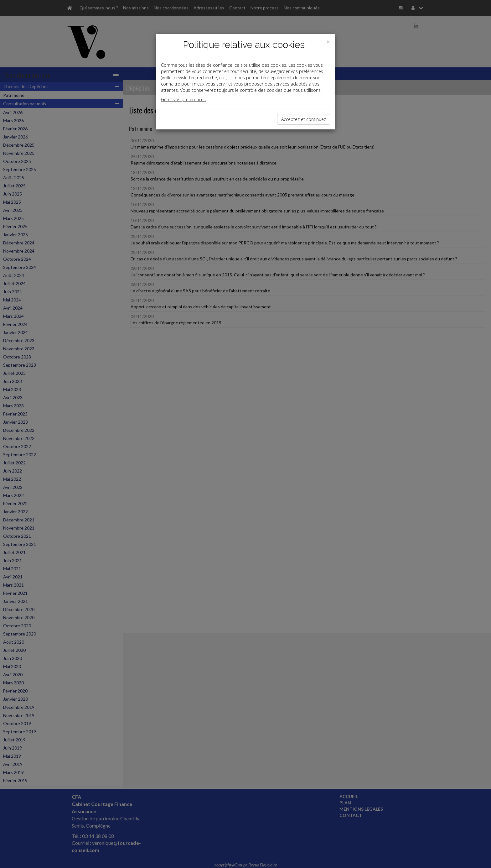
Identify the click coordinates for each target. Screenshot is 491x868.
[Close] (328, 42)
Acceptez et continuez (304, 119)
